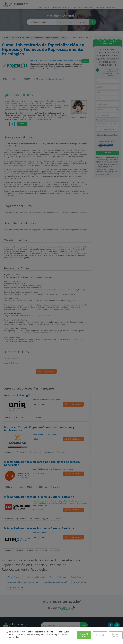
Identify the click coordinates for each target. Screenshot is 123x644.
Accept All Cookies (84, 635)
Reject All (100, 635)
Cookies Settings (116, 635)
